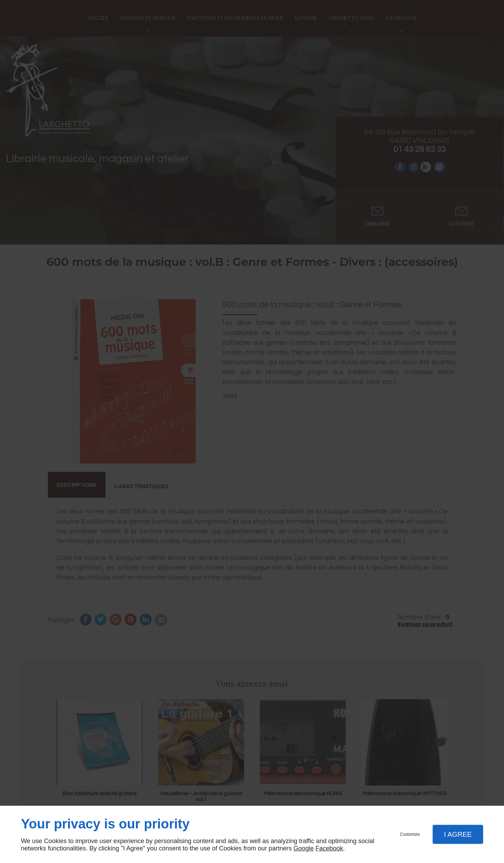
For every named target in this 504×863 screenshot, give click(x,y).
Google (304, 848)
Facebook (329, 848)
